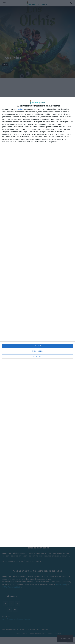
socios (20, 109)
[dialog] (37, 322)
